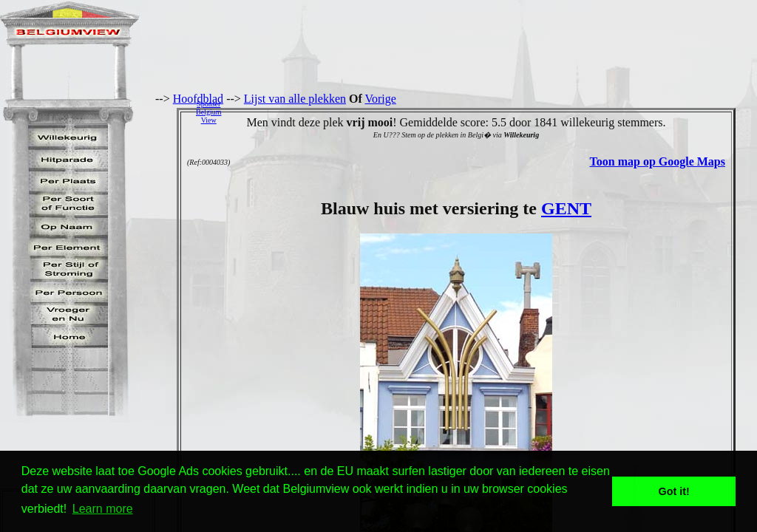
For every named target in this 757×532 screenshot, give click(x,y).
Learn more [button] (103, 509)
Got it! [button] (674, 491)
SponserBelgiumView (208, 112)
